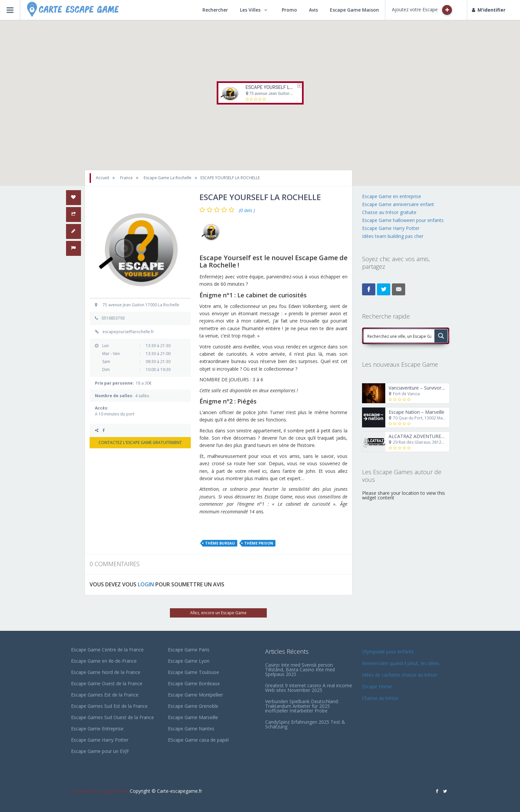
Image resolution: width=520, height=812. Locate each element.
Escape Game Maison (354, 10)
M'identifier (489, 10)
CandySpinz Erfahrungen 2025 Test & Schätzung (305, 724)
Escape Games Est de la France (105, 695)
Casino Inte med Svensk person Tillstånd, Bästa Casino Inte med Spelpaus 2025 (300, 669)
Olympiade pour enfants (389, 652)
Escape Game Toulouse (193, 672)
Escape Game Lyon (189, 661)
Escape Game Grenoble (193, 706)
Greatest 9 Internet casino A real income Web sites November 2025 (309, 688)
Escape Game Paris (189, 650)
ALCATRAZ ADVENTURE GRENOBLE (428, 436)
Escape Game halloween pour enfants (403, 220)
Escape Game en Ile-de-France (104, 661)
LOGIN (146, 584)
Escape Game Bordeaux (194, 683)
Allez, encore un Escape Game (218, 613)
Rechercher (215, 10)
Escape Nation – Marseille (416, 412)
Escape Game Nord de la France (106, 672)
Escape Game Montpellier (195, 695)
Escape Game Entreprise (97, 729)
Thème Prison (259, 543)
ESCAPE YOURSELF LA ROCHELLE (281, 87)
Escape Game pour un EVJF (100, 751)
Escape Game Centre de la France (107, 650)
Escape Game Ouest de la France (107, 683)
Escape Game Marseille (193, 717)
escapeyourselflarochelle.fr (128, 332)
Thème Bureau (220, 543)
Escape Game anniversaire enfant (398, 204)
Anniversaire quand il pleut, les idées (401, 663)
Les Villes (250, 10)
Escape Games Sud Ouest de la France (112, 717)
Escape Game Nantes (191, 729)
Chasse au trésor (381, 698)
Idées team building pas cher (393, 236)
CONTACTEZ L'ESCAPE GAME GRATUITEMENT (140, 443)
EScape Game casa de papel (198, 740)
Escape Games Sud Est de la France (109, 706)
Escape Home (377, 686)
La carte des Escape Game (100, 791)
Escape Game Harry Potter (391, 228)
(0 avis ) (247, 210)
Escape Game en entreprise (392, 196)
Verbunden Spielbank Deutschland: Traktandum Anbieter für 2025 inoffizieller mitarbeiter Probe (302, 706)
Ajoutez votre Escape (422, 10)
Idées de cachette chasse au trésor (400, 675)
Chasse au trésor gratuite (390, 212)
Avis (313, 10)
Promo (289, 10)
